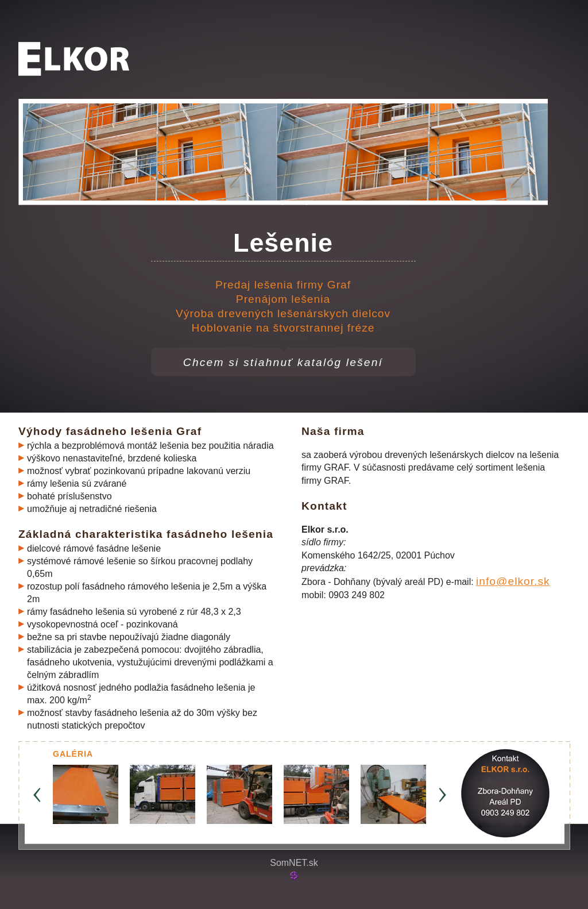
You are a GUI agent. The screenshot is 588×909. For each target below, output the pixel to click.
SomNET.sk (294, 863)
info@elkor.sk (513, 581)
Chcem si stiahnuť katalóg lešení (283, 362)
